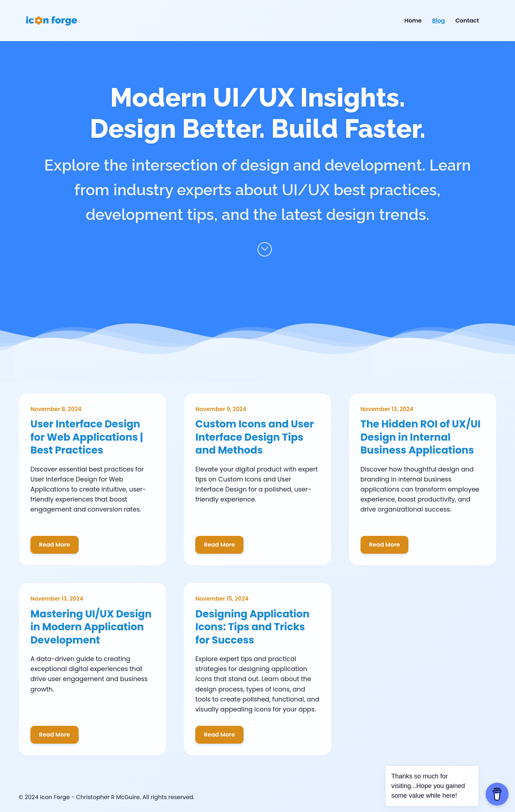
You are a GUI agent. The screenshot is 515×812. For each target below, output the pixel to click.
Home (413, 21)
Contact (467, 21)
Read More (55, 545)
